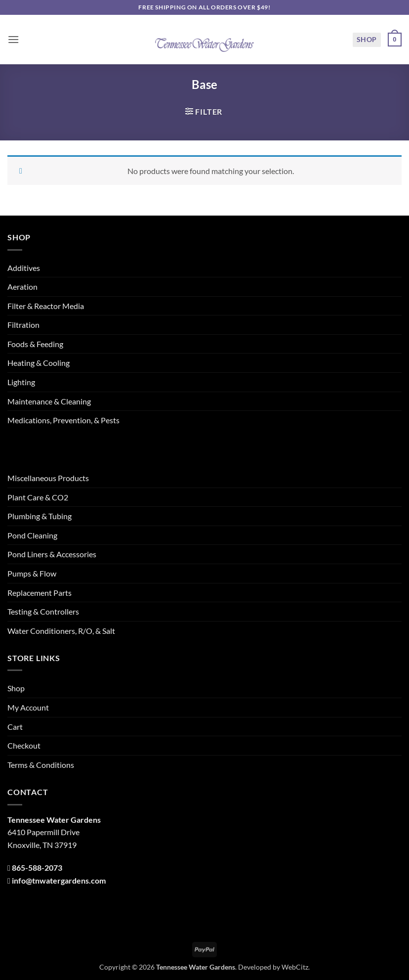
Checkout (24, 745)
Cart (15, 727)
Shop (367, 39)
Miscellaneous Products (48, 478)
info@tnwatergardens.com (59, 880)
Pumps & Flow (32, 573)
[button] (13, 39)
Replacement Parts (40, 593)
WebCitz (295, 967)
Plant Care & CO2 (38, 497)
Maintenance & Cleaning (49, 401)
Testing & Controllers (43, 611)
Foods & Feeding (35, 344)
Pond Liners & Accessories (52, 554)
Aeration (22, 287)
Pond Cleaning (32, 535)
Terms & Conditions (41, 765)
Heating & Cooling (39, 363)
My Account (28, 707)
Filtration (23, 325)
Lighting (21, 382)
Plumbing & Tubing (40, 516)
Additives (24, 268)
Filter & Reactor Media (46, 306)
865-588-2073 (37, 868)
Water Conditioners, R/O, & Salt (61, 631)
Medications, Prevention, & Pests (63, 420)
